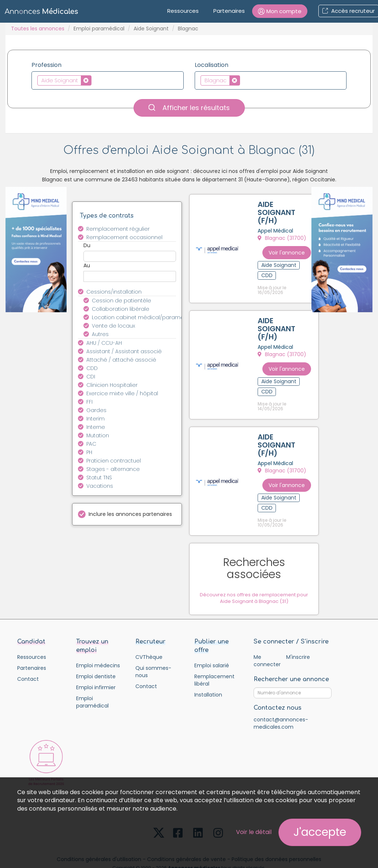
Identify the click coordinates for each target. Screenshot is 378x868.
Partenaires (229, 11)
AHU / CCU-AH (104, 343)
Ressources (183, 11)
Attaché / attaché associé (121, 360)
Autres (100, 334)
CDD (92, 368)
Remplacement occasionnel (124, 237)
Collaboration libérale (121, 309)
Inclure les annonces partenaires (130, 514)
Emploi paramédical (99, 29)
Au (87, 265)
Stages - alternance (113, 469)
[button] (280, 11)
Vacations (100, 486)
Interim (96, 419)
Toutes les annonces (38, 29)
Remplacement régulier (118, 229)
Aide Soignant (151, 29)
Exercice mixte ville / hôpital (122, 393)
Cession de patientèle (121, 301)
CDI (91, 377)
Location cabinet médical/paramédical (138, 317)
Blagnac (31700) (283, 239)
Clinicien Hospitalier (112, 385)
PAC (91, 444)
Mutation (98, 435)
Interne (96, 427)
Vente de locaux (113, 326)
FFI (89, 402)
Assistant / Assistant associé (124, 351)
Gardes (96, 410)
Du (87, 245)
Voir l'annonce (294, 251)
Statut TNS (99, 478)
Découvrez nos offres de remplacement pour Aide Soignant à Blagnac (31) (259, 572)
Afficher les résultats (189, 108)
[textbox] (95, 80)
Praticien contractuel (114, 461)
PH (89, 452)
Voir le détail (254, 832)
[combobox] (108, 80)
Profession (46, 65)
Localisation (212, 65)
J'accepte (320, 832)
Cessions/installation (114, 292)
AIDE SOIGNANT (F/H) (278, 214)
